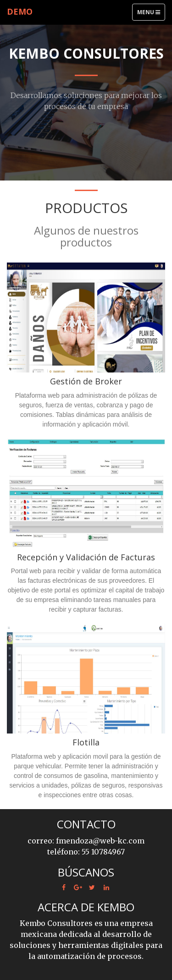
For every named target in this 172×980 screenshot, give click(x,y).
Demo (20, 11)
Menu (151, 14)
